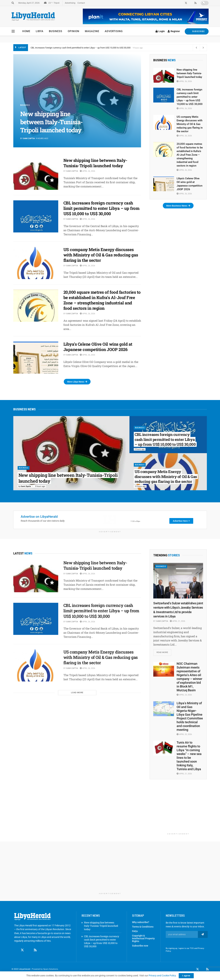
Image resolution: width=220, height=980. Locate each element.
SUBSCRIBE (197, 31)
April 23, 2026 (184, 695)
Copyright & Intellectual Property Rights (143, 938)
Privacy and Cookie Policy (162, 976)
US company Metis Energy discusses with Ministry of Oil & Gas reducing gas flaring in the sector (101, 255)
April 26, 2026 (87, 171)
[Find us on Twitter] (22, 947)
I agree (186, 976)
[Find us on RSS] (35, 947)
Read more (164, 651)
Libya (40, 31)
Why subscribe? (141, 922)
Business (56, 31)
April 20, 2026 (184, 734)
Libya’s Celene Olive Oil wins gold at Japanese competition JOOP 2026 (98, 347)
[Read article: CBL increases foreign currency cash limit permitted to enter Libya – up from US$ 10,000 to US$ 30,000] (36, 216)
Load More (77, 693)
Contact (81, 3)
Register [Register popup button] (174, 31)
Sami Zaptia (29, 138)
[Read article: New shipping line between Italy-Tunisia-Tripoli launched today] (36, 174)
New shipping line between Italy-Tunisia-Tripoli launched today (61, 48)
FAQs (135, 931)
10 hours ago (140, 486)
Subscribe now (140, 946)
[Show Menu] (13, 31)
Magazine (92, 31)
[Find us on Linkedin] (29, 947)
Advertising (70, 3)
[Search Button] (13, 3)
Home (26, 31)
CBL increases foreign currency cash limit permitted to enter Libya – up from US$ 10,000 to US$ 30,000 (101, 208)
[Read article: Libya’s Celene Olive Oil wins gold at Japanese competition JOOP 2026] (36, 358)
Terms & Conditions (143, 927)
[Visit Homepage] (33, 16)
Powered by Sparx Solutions (45, 969)
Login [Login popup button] (160, 31)
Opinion (74, 31)
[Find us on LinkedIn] (203, 969)
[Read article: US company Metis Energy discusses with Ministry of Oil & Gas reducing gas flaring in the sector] (36, 263)
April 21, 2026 (177, 621)
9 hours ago (40, 486)
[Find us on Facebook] (16, 947)
